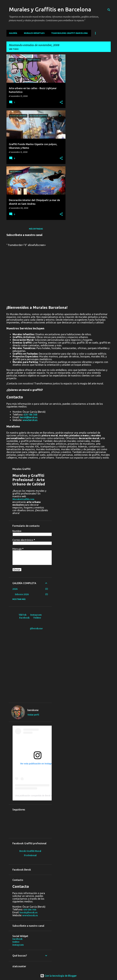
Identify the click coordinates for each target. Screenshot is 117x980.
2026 (15, 589)
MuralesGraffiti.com (23, 499)
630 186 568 (30, 415)
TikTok (23, 615)
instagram (18, 945)
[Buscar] (109, 10)
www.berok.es (30, 420)
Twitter (37, 618)
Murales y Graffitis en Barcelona (50, 9)
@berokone (36, 628)
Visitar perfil (33, 715)
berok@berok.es (29, 417)
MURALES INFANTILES (34, 33)
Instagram (36, 615)
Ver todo (14, 49)
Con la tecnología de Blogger (58, 976)
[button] (61, 102)
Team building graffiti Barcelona (69, 33)
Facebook (24, 618)
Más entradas (36, 229)
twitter (16, 942)
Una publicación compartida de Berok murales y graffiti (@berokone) (48, 796)
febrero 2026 (22, 594)
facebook (17, 939)
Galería (13, 33)
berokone (33, 710)
